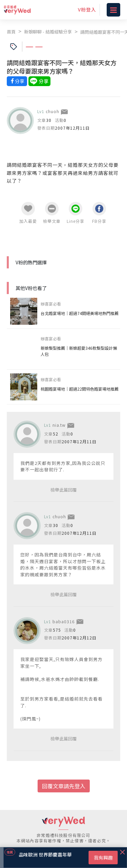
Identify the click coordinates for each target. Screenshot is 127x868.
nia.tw (59, 425)
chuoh (52, 111)
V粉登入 (87, 9)
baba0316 (64, 621)
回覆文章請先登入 (64, 786)
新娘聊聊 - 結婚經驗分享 (48, 32)
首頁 (11, 32)
